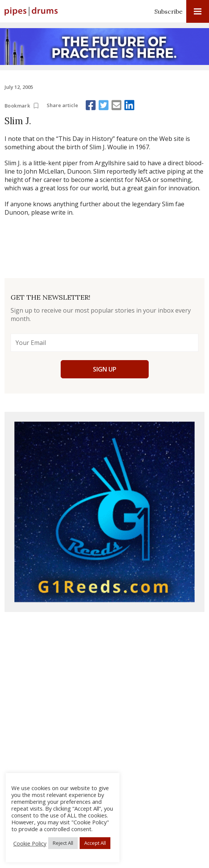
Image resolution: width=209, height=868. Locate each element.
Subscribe (168, 11)
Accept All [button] (95, 843)
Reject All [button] (63, 843)
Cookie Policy (30, 843)
